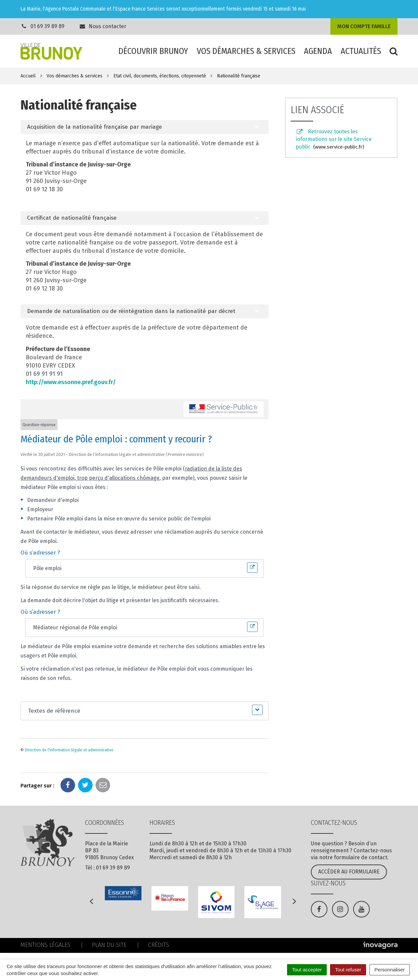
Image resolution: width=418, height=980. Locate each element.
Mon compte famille (364, 26)
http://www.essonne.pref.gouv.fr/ (71, 382)
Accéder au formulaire (349, 872)
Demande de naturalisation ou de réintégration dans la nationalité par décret (131, 311)
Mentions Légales (45, 945)
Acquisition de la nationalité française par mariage (95, 127)
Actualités (361, 51)
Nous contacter (103, 26)
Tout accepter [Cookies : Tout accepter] (307, 970)
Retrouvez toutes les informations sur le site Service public (334, 139)
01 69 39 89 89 (47, 26)
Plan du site (109, 945)
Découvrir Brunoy (153, 51)
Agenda (318, 51)
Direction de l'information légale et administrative (69, 750)
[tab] (145, 127)
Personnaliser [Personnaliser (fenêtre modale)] (390, 970)
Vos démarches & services (246, 51)
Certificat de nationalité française (72, 218)
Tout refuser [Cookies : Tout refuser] (348, 970)
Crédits (159, 945)
